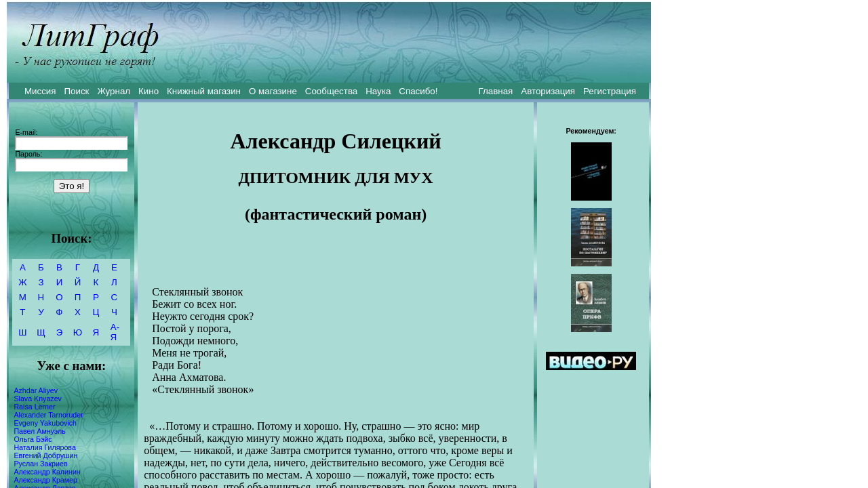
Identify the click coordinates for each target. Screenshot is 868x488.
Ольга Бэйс (33, 439)
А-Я (115, 332)
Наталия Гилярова (44, 447)
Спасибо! (418, 91)
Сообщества (331, 91)
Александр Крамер (45, 480)
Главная (496, 91)
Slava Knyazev (38, 399)
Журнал (114, 91)
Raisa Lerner (34, 407)
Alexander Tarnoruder (48, 415)
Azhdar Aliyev (36, 390)
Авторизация (548, 91)
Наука (378, 91)
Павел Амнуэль (39, 431)
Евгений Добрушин (45, 455)
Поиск (77, 91)
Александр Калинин (47, 472)
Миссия (40, 91)
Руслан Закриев (40, 464)
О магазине (273, 91)
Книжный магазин (204, 91)
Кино (149, 91)
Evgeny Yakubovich (45, 423)
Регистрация (610, 91)
